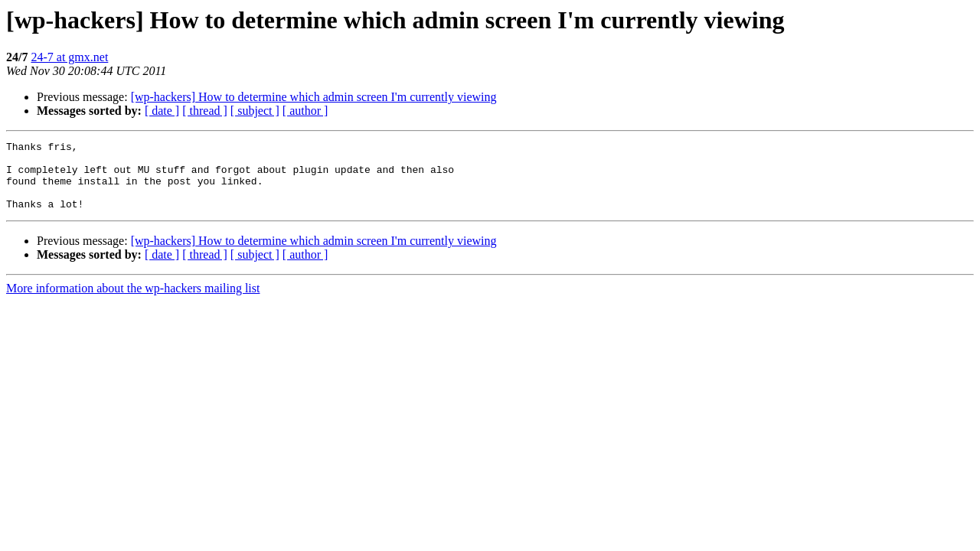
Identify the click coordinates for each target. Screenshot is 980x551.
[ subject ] (255, 111)
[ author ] (305, 111)
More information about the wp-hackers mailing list (133, 302)
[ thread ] (205, 111)
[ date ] (162, 111)
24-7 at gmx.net (69, 57)
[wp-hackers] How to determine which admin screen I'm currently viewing (314, 97)
